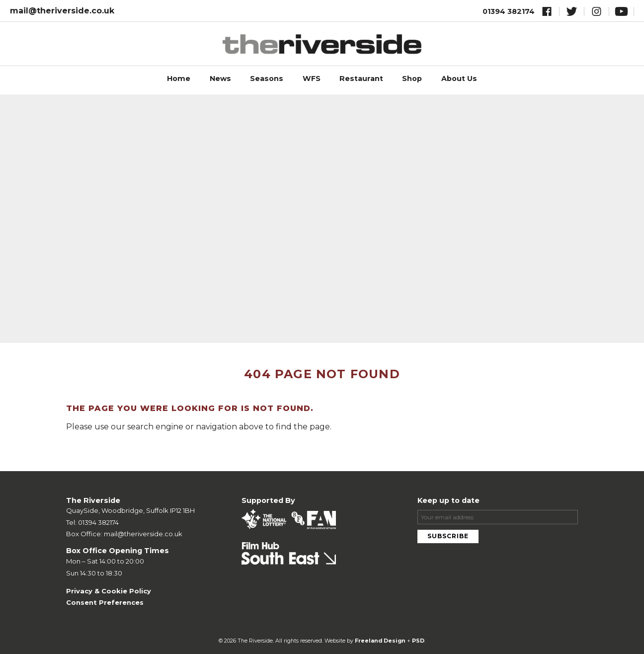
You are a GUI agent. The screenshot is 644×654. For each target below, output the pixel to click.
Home (179, 79)
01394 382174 (509, 11)
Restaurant (361, 79)
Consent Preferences (105, 602)
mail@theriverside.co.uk (62, 11)
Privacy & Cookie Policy (109, 591)
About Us (459, 79)
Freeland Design (380, 641)
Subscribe (448, 536)
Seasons (267, 79)
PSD (418, 641)
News (220, 79)
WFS (312, 79)
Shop (412, 79)
